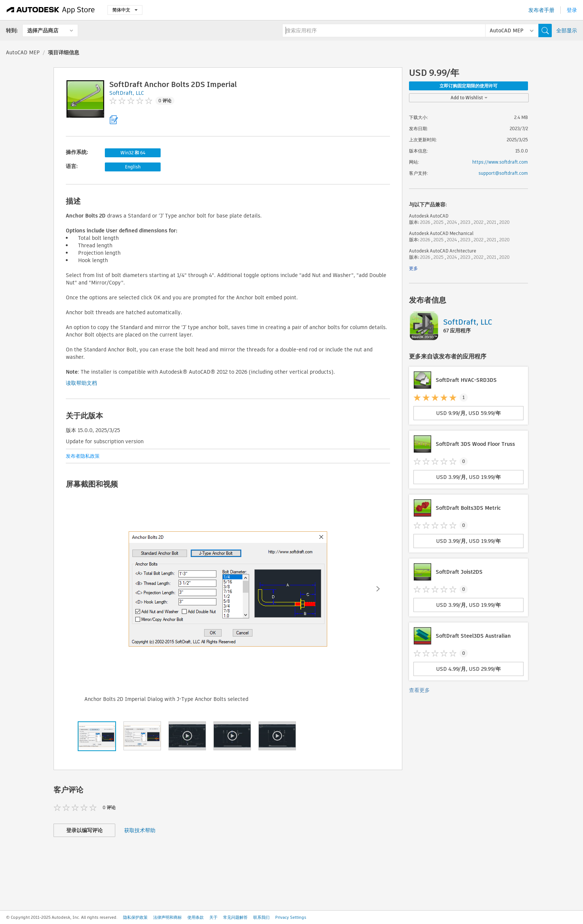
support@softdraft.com (503, 173)
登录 (572, 10)
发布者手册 (541, 10)
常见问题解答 (235, 917)
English (133, 167)
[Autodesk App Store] (51, 10)
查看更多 (419, 690)
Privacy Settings (291, 917)
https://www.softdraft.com (500, 162)
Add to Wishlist (469, 98)
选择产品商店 (43, 30)
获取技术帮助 (140, 830)
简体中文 (125, 10)
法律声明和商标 (168, 917)
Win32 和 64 (133, 153)
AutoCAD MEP (23, 52)
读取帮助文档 (81, 383)
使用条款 (196, 917)
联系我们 (261, 917)
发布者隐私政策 (83, 456)
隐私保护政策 (135, 917)
